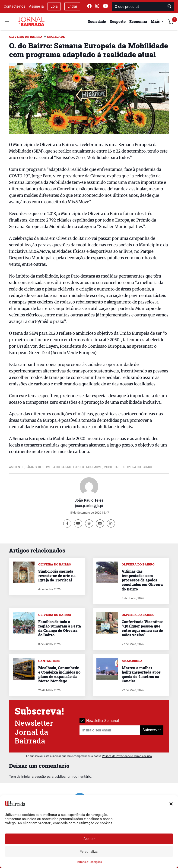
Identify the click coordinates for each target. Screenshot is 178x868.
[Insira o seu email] (110, 730)
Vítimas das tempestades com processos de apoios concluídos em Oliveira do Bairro (142, 580)
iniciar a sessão (34, 777)
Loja (54, 6)
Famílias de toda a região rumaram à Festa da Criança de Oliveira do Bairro (60, 628)
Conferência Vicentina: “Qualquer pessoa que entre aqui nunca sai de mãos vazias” (142, 628)
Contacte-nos (14, 6)
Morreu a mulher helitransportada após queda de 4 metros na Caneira (141, 674)
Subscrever (152, 730)
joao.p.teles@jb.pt (89, 506)
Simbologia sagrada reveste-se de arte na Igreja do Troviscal (57, 576)
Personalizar (89, 852)
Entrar (72, 6)
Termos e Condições (89, 862)
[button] (171, 803)
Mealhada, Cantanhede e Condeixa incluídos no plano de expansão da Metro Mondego (59, 674)
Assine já (36, 6)
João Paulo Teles (89, 500)
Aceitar (89, 839)
